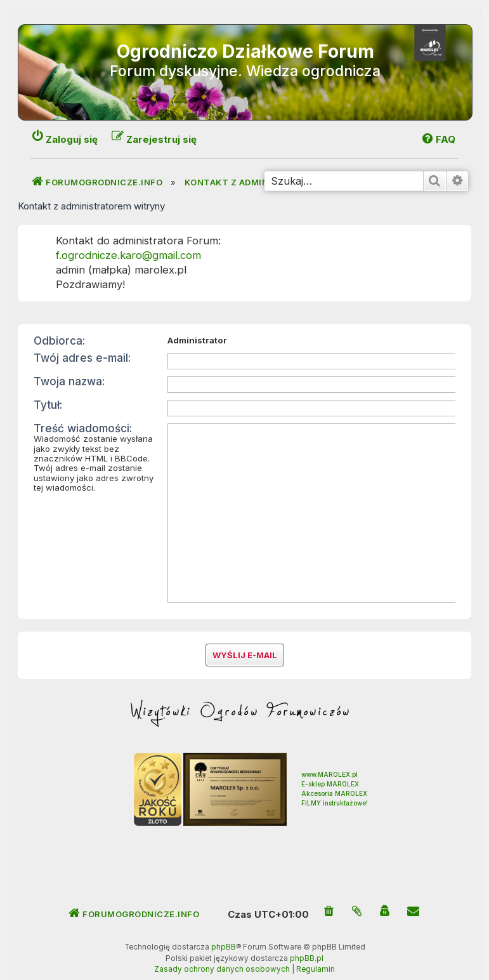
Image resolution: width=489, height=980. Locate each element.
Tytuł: (48, 405)
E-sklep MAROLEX (330, 764)
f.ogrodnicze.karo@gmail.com (128, 255)
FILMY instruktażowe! (335, 783)
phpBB (224, 927)
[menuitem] (329, 892)
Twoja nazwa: (69, 381)
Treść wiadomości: (83, 428)
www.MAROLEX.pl (329, 755)
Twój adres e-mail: (82, 358)
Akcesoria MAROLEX (334, 774)
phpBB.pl (307, 939)
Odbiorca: (59, 341)
